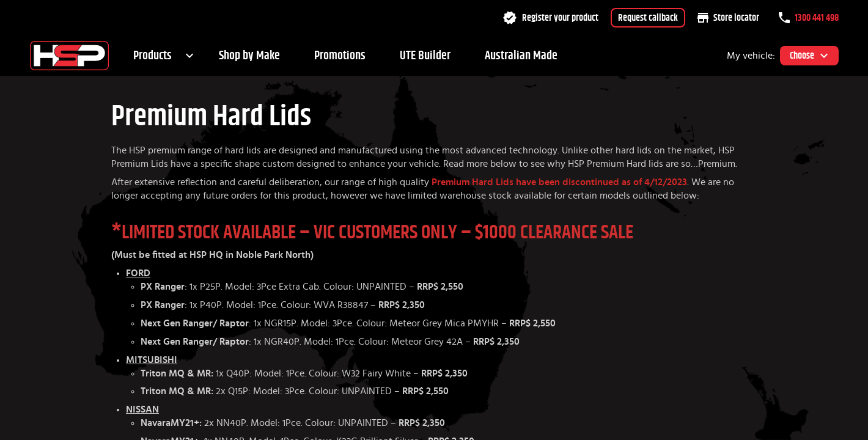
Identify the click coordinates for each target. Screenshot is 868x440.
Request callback (648, 18)
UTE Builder (425, 56)
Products (153, 56)
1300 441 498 (809, 18)
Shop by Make (249, 56)
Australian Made (521, 56)
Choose (809, 56)
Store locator (728, 18)
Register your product (550, 18)
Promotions (340, 56)
